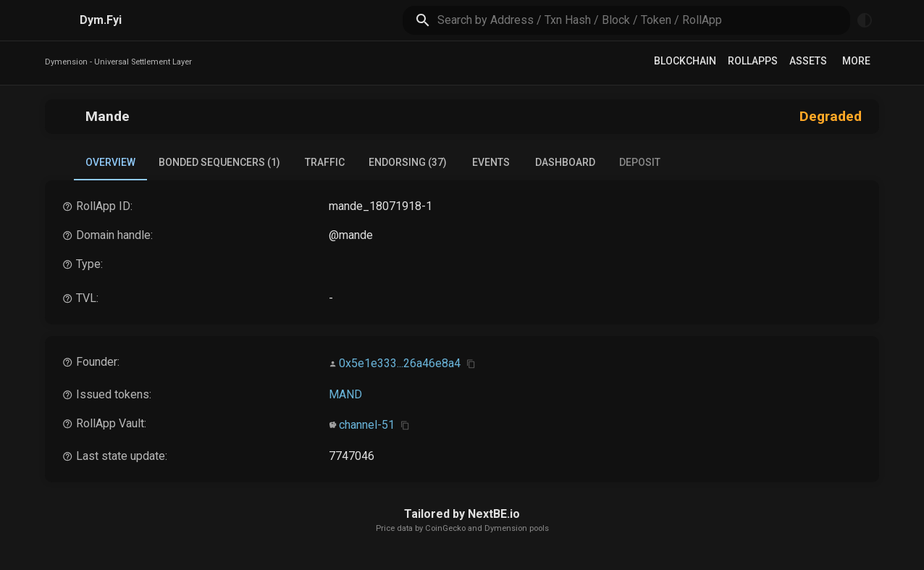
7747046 (352, 456)
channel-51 (367, 425)
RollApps (753, 61)
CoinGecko (445, 528)
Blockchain (685, 61)
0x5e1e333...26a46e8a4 (400, 363)
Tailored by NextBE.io (462, 514)
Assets (808, 61)
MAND (345, 394)
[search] (644, 20)
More (856, 61)
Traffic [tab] (325, 162)
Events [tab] (491, 162)
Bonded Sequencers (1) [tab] (219, 162)
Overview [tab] (110, 168)
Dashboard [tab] (565, 162)
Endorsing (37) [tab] (408, 162)
